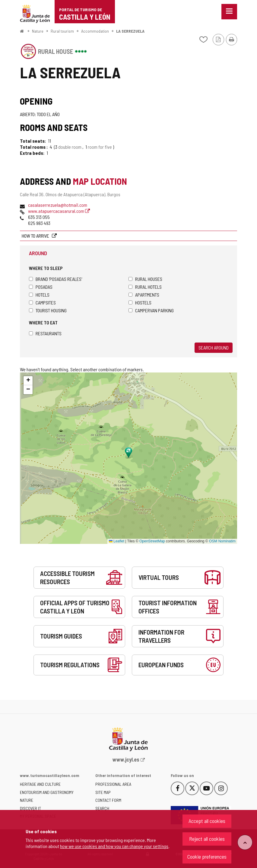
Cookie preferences (207, 857)
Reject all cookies (207, 839)
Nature (38, 31)
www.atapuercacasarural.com (59, 211)
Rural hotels (145, 287)
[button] (28, 381)
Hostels (140, 302)
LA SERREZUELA (130, 31)
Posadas (41, 287)
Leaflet (117, 541)
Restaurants (45, 333)
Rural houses (145, 279)
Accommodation (95, 31)
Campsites (42, 302)
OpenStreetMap (152, 541)
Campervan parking (151, 310)
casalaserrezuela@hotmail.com (58, 205)
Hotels (39, 295)
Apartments (144, 295)
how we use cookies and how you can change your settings (114, 846)
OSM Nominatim (222, 541)
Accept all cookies (207, 821)
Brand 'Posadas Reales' (56, 279)
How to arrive (36, 236)
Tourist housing (48, 310)
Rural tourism (62, 31)
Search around (214, 348)
